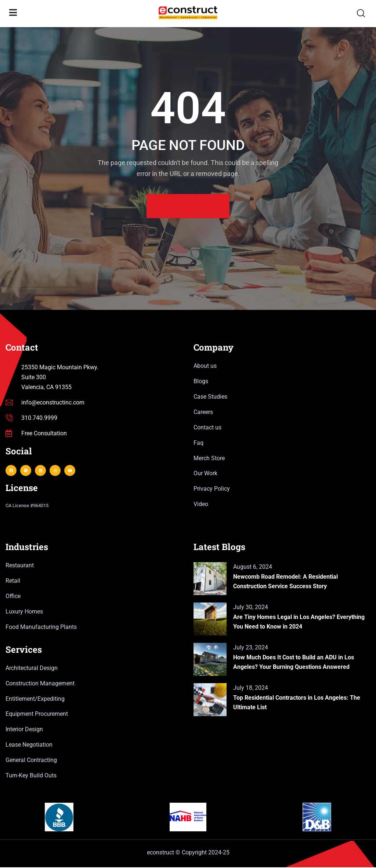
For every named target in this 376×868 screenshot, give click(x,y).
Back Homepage (188, 206)
